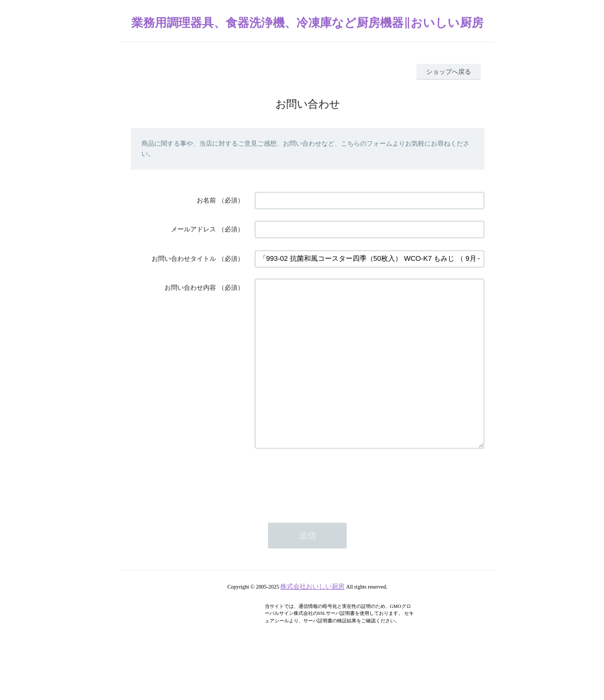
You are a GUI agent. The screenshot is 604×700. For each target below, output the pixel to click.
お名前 (206, 200)
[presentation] (336, 513)
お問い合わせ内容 (190, 288)
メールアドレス (193, 229)
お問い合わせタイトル (184, 259)
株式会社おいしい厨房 (312, 619)
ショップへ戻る (449, 72)
